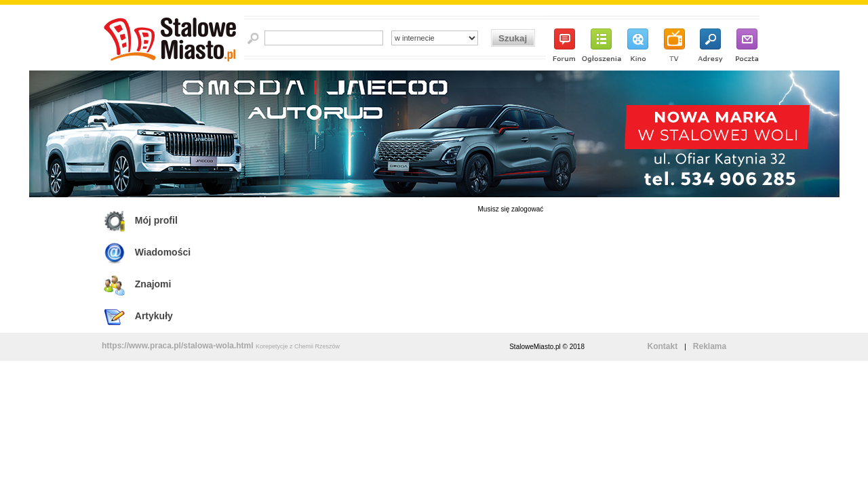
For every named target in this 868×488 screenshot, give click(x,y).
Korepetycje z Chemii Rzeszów (298, 346)
